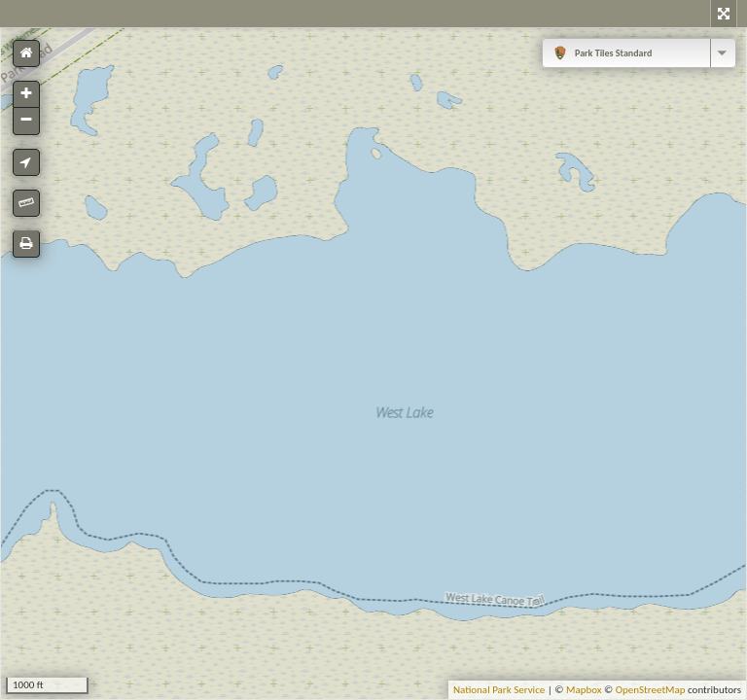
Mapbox (584, 690)
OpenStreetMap (651, 690)
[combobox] (639, 53)
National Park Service (499, 690)
